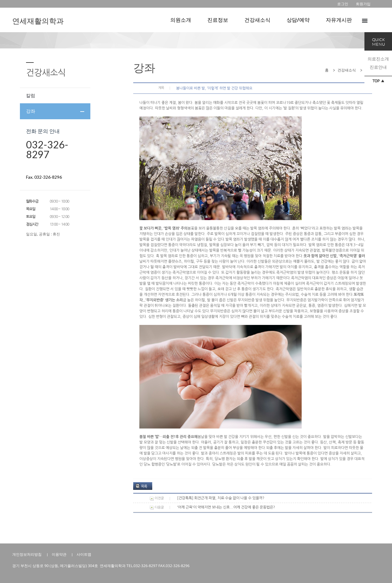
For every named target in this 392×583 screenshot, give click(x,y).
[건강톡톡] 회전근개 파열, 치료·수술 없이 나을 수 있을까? (221, 498)
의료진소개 (378, 59)
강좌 (31, 111)
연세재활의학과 (38, 21)
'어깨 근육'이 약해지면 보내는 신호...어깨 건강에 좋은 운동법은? (226, 507)
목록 (144, 486)
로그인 (343, 4)
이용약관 (59, 554)
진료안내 (378, 67)
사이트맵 (84, 554)
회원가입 (363, 4)
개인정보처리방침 (27, 554)
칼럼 (31, 95)
